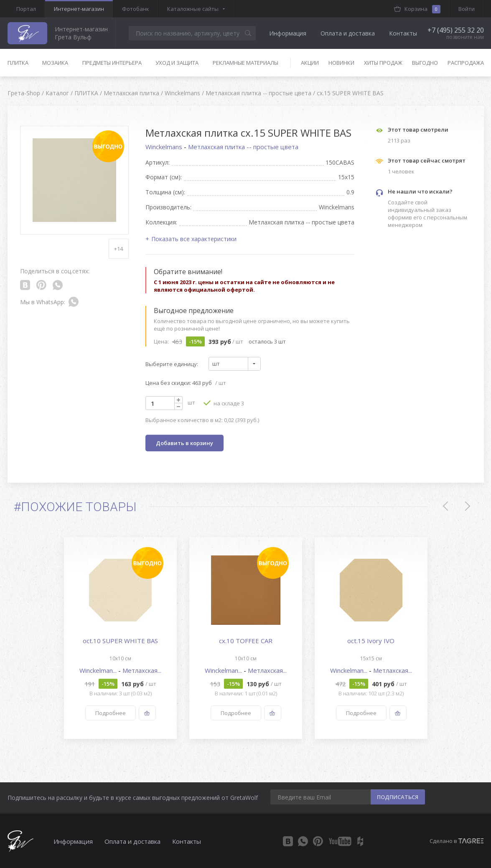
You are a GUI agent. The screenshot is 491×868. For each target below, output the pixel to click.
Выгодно (425, 63)
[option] (120, 638)
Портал (26, 9)
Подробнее (110, 713)
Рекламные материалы (245, 63)
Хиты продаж (383, 63)
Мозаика (55, 63)
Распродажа (466, 63)
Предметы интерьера (112, 63)
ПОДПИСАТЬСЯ (398, 797)
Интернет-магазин (79, 9)
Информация (288, 33)
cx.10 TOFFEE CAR (246, 641)
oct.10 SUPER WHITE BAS (120, 641)
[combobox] (235, 364)
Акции (310, 63)
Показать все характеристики (194, 239)
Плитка (18, 63)
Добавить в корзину (184, 443)
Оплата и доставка (348, 33)
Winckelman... (99, 670)
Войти (467, 9)
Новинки (341, 63)
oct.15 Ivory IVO (371, 641)
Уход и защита (177, 63)
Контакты (403, 33)
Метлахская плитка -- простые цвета (243, 147)
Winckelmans (165, 147)
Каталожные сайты (193, 9)
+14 (118, 249)
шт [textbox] (216, 364)
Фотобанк (136, 9)
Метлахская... (142, 670)
